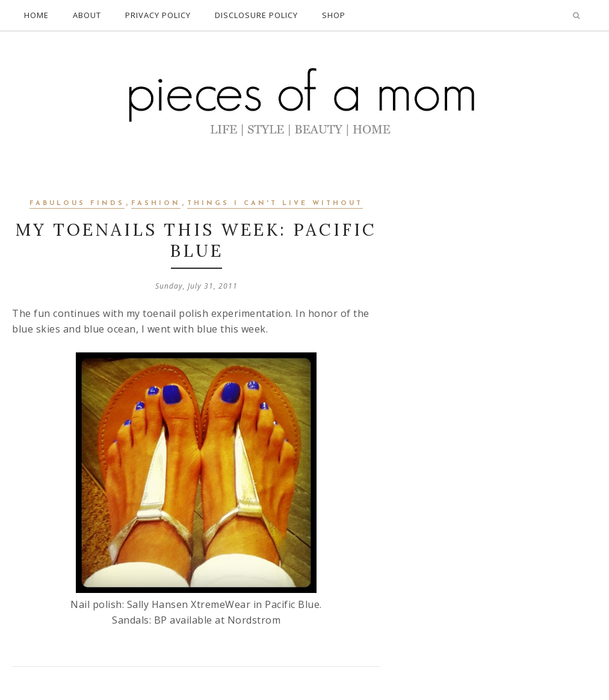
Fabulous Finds (77, 204)
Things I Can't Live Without (275, 204)
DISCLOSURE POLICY (256, 15)
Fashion (156, 204)
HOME (36, 15)
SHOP (334, 15)
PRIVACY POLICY (158, 15)
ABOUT (87, 15)
